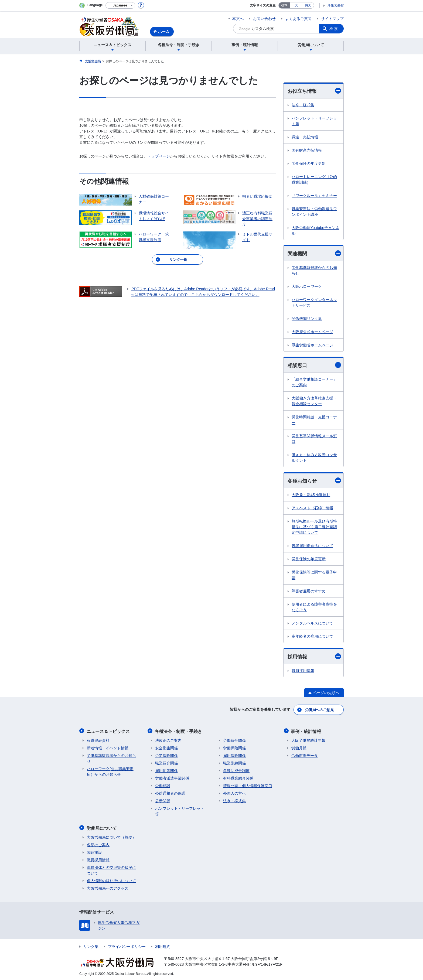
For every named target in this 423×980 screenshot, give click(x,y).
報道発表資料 (98, 740)
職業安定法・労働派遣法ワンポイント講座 (314, 212)
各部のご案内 (98, 844)
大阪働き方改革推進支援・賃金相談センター (314, 401)
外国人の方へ (234, 793)
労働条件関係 (234, 740)
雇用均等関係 (166, 770)
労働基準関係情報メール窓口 (314, 439)
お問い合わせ (264, 19)
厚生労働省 (336, 5)
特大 (308, 5)
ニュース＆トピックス (108, 731)
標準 (284, 5)
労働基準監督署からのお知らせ (314, 271)
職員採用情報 (303, 671)
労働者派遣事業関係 (172, 778)
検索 (334, 29)
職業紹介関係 (166, 763)
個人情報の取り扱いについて (111, 880)
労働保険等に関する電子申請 (314, 575)
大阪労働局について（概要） (111, 836)
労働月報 (299, 748)
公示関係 (163, 801)
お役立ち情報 (314, 91)
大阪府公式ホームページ (312, 332)
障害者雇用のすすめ (309, 591)
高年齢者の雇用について (312, 637)
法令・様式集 (303, 105)
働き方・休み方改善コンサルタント (314, 458)
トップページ (159, 156)
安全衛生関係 (166, 748)
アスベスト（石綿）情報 (312, 508)
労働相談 (163, 786)
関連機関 (314, 253)
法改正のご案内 (168, 740)
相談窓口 (314, 365)
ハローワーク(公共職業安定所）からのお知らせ (110, 771)
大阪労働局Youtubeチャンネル (315, 231)
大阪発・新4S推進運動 (311, 495)
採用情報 (314, 657)
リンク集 (91, 946)
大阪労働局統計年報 (308, 740)
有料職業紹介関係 (238, 778)
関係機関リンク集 (307, 319)
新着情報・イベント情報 (108, 748)
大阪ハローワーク (307, 287)
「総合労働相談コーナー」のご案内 (314, 382)
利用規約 (163, 946)
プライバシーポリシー (127, 946)
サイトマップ (332, 19)
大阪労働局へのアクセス (108, 887)
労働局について (102, 827)
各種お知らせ (314, 481)
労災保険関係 (166, 755)
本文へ (238, 19)
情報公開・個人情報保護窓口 (248, 786)
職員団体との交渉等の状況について (111, 870)
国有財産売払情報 (307, 150)
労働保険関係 (234, 748)
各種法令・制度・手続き (179, 731)
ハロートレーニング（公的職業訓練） (314, 180)
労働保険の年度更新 (309, 163)
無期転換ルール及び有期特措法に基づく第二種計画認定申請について (314, 527)
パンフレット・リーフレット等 (314, 121)
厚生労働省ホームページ (312, 345)
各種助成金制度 (236, 770)
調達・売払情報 (305, 137)
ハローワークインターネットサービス (314, 303)
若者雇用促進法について (312, 546)
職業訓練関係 (234, 763)
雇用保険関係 (234, 755)
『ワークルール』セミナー (314, 196)
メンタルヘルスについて (312, 623)
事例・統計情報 (306, 731)
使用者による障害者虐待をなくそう (314, 607)
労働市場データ (305, 755)
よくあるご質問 (298, 19)
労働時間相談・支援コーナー (314, 420)
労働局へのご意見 (319, 710)
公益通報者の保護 (170, 793)
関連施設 (94, 852)
